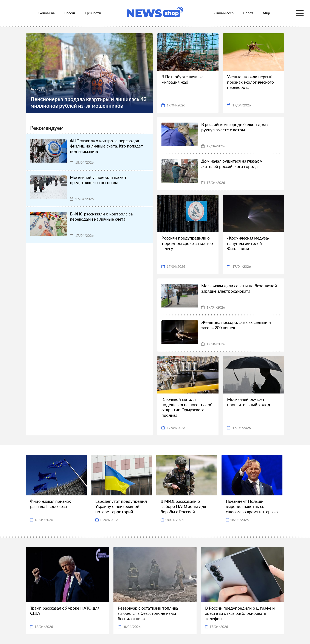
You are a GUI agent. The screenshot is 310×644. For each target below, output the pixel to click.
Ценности (93, 13)
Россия (70, 13)
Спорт (248, 13)
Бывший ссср (223, 13)
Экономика (46, 13)
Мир (266, 13)
